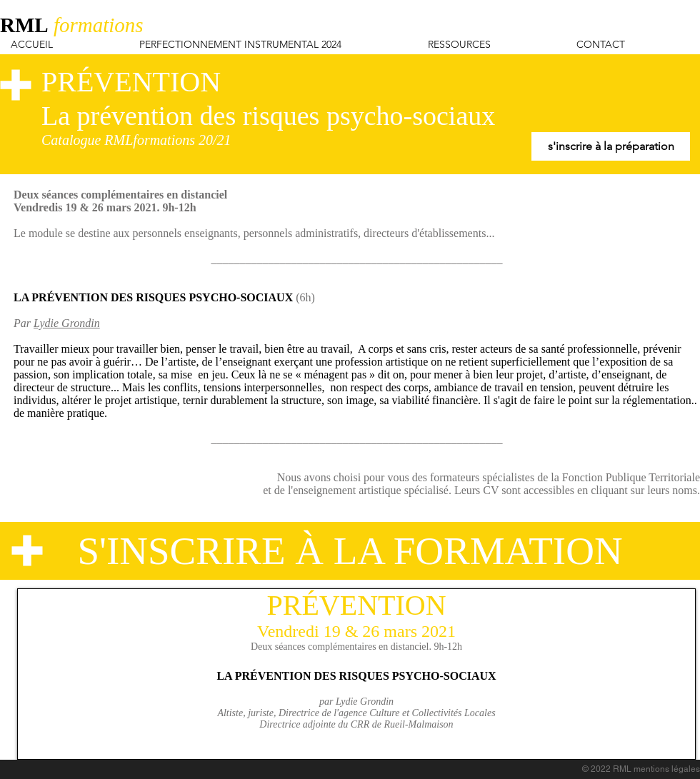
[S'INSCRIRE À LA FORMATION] (350, 551)
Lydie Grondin (67, 323)
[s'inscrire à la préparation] (611, 146)
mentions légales (667, 769)
